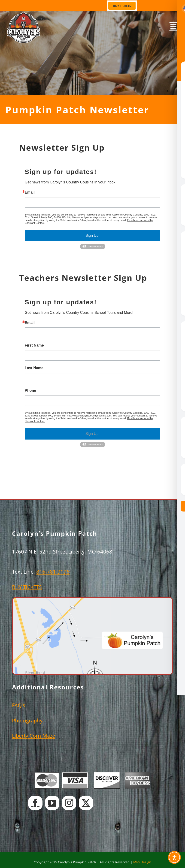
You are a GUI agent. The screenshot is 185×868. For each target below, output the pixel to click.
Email (30, 192)
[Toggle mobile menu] (174, 27)
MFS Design (142, 862)
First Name (34, 345)
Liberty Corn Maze (33, 736)
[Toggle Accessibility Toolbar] (174, 857)
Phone (30, 391)
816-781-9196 (53, 572)
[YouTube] (52, 803)
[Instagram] (69, 803)
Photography (27, 720)
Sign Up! (92, 235)
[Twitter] (86, 803)
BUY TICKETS (27, 587)
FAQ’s (18, 705)
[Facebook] (35, 803)
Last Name (34, 368)
